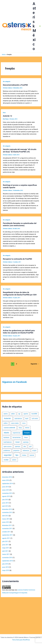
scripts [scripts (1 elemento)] (34, 451)
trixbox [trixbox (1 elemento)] (24, 455)
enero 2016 (6, 480)
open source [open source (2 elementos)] (8, 446)
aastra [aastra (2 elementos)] (6, 414)
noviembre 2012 (7, 512)
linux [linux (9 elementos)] (26, 437)
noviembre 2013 (7, 493)
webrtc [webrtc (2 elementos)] (14, 460)
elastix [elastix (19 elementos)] (6, 433)
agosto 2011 (6, 538)
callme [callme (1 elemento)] (6, 423)
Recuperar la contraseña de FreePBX (17, 259)
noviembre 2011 (7, 529)
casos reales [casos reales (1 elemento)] (15, 423)
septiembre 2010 (7, 561)
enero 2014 (6, 490)
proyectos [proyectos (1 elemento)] (16, 451)
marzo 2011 (6, 554)
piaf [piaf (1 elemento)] (30, 446)
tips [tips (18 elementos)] (17, 455)
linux (4, 113)
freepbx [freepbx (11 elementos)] (27, 433)
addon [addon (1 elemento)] (13, 414)
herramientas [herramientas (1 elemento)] (17, 437)
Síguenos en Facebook (14, 382)
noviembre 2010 (7, 558)
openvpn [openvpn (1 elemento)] (18, 446)
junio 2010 (5, 567)
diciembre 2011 (7, 525)
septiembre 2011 (7, 535)
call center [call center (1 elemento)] (35, 419)
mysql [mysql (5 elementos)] (17, 442)
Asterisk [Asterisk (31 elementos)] (7, 418)
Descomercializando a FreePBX (15, 85)
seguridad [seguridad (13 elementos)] (8, 455)
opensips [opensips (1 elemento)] (26, 442)
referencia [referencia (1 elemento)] (26, 451)
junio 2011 (5, 545)
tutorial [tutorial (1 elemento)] (32, 455)
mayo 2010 (6, 570)
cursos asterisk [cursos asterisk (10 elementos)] (9, 428)
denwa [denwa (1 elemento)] (27, 428)
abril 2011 (5, 551)
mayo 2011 (6, 548)
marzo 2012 (6, 519)
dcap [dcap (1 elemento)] (20, 428)
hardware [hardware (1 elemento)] (6, 437)
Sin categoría (7, 82)
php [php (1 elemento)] (25, 446)
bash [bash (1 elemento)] (27, 419)
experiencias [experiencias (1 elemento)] (17, 433)
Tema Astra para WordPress (21, 640)
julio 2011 (5, 541)
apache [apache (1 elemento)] (26, 414)
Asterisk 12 (7, 116)
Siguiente (35, 364)
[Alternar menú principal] (40, 26)
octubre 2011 (6, 532)
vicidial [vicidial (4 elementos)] (6, 460)
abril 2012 (5, 516)
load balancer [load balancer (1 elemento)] (8, 442)
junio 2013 (5, 503)
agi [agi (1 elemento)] (19, 414)
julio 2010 (5, 564)
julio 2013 (5, 500)
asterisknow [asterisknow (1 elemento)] (18, 419)
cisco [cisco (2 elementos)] (24, 423)
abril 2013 (5, 506)
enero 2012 (6, 522)
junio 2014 (5, 487)
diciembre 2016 (7, 477)
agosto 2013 (6, 496)
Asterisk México (34, 26)
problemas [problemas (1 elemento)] (7, 451)
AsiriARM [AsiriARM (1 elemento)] (34, 414)
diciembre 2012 (7, 509)
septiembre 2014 (7, 484)
